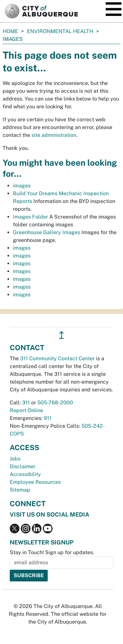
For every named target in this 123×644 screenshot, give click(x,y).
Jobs (15, 459)
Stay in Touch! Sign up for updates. (52, 552)
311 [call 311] (26, 403)
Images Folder (31, 217)
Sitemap (20, 490)
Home (10, 31)
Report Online (26, 410)
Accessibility (25, 474)
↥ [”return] (62, 335)
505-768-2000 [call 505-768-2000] (55, 403)
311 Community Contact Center (57, 358)
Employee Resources (35, 482)
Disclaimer (23, 466)
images (22, 186)
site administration (54, 135)
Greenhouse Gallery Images (47, 232)
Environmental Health (60, 31)
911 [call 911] (48, 418)
